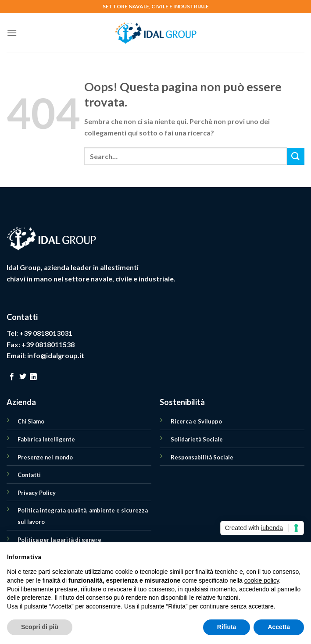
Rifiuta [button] (227, 627)
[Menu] (12, 33)
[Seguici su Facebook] (12, 377)
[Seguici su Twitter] (23, 377)
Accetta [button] (279, 627)
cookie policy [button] (262, 580)
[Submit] (296, 156)
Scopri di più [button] (40, 627)
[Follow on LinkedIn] (33, 377)
